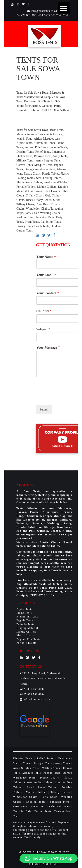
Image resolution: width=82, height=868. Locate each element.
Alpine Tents (24, 609)
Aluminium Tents (27, 617)
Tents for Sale (22, 811)
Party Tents (21, 807)
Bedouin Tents (25, 624)
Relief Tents (46, 758)
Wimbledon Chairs (26, 797)
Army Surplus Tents (26, 768)
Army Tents (63, 763)
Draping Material (27, 628)
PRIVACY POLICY (43, 595)
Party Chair (50, 797)
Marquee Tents (32, 773)
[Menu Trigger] (64, 8)
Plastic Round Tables (43, 787)
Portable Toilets (26, 643)
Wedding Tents (37, 802)
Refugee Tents (43, 763)
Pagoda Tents (25, 620)
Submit (44, 409)
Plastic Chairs (25, 635)
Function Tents (61, 802)
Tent (16, 816)
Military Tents (51, 768)
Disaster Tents (24, 758)
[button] (49, 858)
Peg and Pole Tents (28, 639)
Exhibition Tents (60, 807)
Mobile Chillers (26, 632)
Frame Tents (24, 613)
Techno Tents (43, 811)
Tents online (62, 811)
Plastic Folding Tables (39, 782)
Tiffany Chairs (61, 792)
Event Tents (39, 807)
